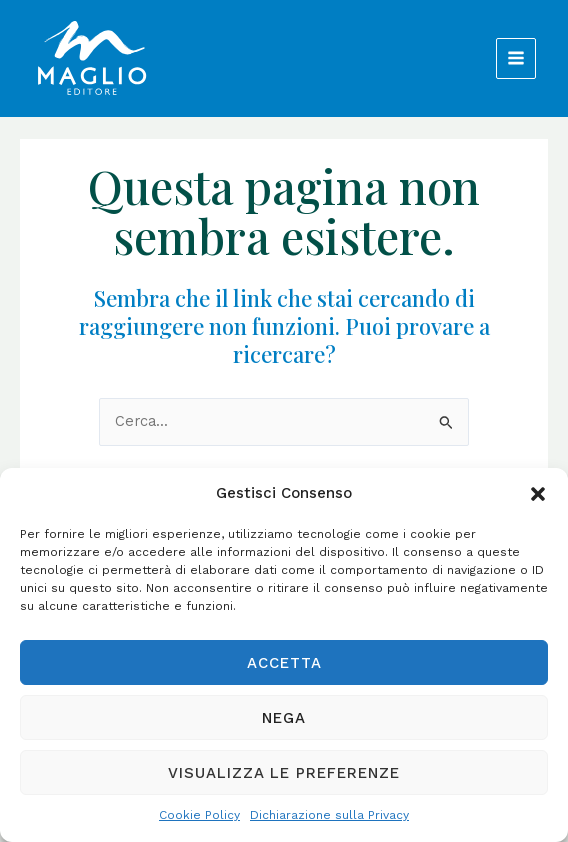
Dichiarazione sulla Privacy (329, 815)
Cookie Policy (199, 815)
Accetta (284, 663)
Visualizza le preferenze (284, 773)
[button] (538, 494)
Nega (284, 718)
